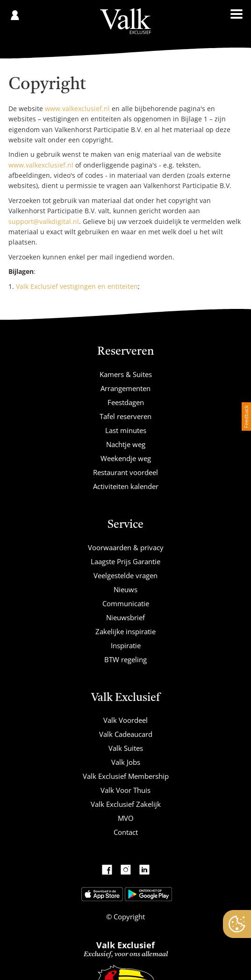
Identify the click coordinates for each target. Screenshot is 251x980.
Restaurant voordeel (125, 472)
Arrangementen (125, 388)
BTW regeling (125, 659)
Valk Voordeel (125, 720)
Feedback (246, 416)
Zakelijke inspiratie (125, 631)
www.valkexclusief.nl (77, 108)
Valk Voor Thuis (125, 790)
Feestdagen (126, 402)
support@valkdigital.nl (44, 221)
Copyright (128, 917)
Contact (126, 832)
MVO (126, 818)
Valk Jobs (126, 762)
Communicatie (126, 603)
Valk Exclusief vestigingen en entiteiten (77, 286)
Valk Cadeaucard (126, 734)
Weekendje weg (126, 458)
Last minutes (126, 430)
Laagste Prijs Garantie (125, 561)
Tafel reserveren (125, 416)
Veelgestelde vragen (125, 575)
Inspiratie (126, 645)
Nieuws (125, 589)
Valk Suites (126, 748)
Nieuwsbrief (125, 617)
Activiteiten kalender (126, 486)
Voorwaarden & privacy (126, 547)
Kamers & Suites (126, 374)
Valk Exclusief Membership (126, 776)
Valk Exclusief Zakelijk (126, 804)
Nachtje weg (126, 444)
